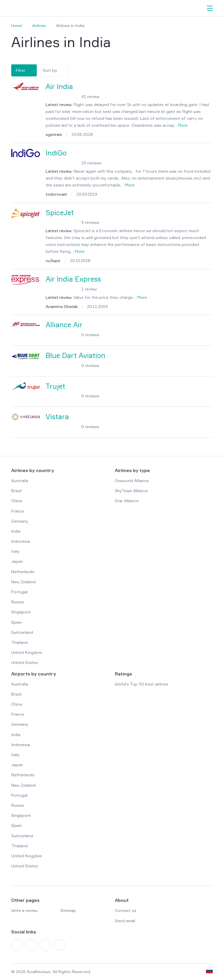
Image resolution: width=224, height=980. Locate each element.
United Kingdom (27, 652)
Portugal (19, 592)
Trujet (55, 386)
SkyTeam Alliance (131, 491)
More (183, 125)
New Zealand (23, 582)
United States (25, 662)
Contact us (126, 910)
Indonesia (21, 541)
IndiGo (56, 153)
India (16, 531)
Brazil (16, 491)
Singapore (21, 612)
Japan (17, 561)
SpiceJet (60, 213)
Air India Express (73, 279)
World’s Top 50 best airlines (142, 684)
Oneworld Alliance (132, 481)
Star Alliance (127, 501)
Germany (20, 521)
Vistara (57, 417)
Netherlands (23, 572)
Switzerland (22, 632)
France (18, 511)
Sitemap (68, 910)
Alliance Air (64, 325)
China (17, 501)
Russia (18, 602)
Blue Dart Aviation (76, 356)
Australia (20, 481)
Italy (15, 551)
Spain (17, 622)
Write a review (24, 910)
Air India (59, 87)
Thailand (19, 642)
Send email (125, 921)
